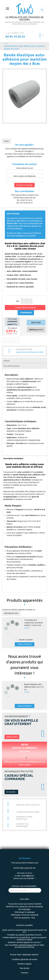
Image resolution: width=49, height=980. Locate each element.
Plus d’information (11, 366)
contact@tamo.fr (27, 876)
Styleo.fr (35, 955)
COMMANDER (26, 313)
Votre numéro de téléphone (25, 176)
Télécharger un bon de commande (25, 915)
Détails (7, 361)
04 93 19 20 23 (15, 37)
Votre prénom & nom (25, 168)
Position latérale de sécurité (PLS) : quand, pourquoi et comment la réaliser (25, 938)
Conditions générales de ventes (25, 959)
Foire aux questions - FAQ (25, 918)
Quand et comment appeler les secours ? (25, 942)
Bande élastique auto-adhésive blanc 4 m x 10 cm (34, 687)
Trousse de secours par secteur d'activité (25, 904)
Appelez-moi (12, 737)
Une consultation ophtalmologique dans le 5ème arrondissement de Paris (24, 946)
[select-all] (11, 613)
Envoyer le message (24, 185)
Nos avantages (24, 909)
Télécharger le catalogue (25, 912)
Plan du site (25, 968)
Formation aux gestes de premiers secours (24, 935)
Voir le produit (25, 644)
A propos (25, 973)
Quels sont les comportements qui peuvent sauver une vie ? (25, 931)
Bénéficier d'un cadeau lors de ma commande (24, 907)
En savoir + (11, 792)
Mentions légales (25, 964)
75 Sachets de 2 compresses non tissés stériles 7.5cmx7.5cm (34, 623)
